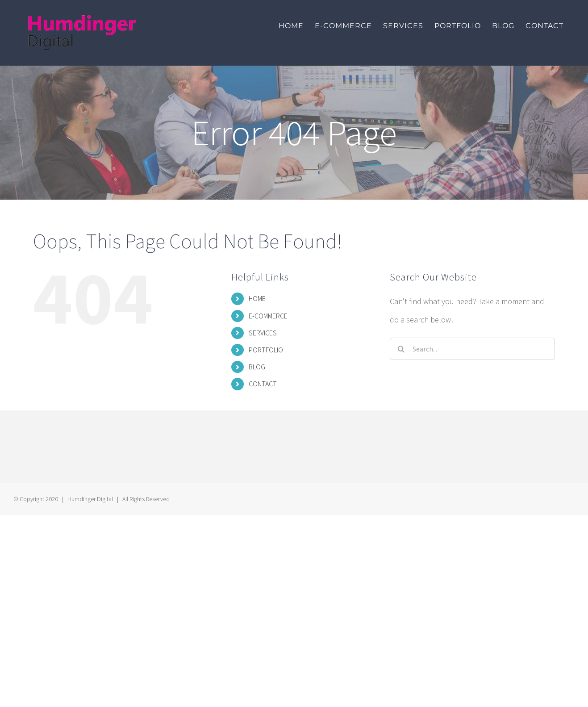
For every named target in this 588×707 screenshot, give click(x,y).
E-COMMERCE (268, 316)
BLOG (257, 367)
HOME (257, 298)
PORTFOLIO (266, 350)
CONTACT (263, 384)
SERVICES (263, 333)
